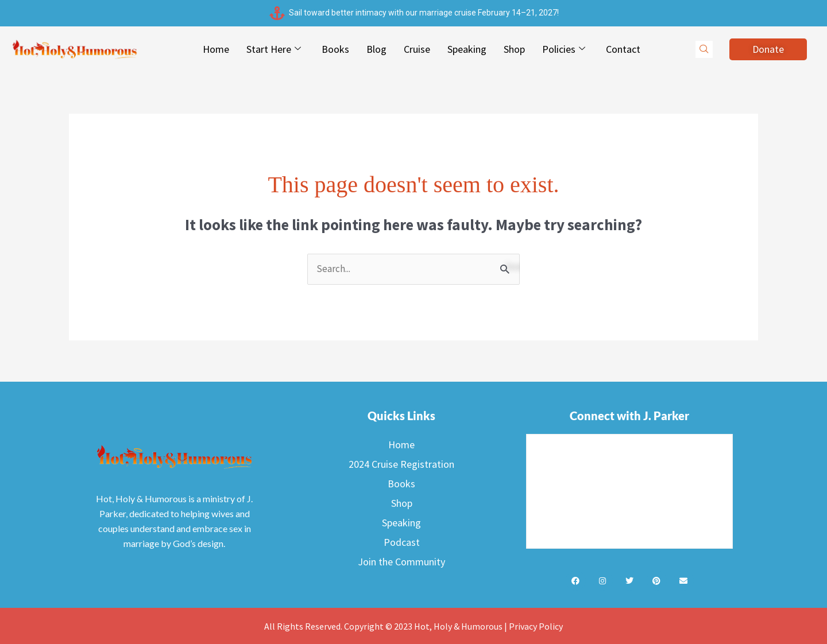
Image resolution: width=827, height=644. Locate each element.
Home (216, 49)
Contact (623, 49)
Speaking (467, 49)
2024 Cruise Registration (401, 465)
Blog (376, 49)
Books (335, 49)
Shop (514, 49)
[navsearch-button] (704, 49)
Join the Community (401, 562)
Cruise (417, 49)
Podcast (402, 543)
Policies (564, 49)
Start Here (274, 49)
